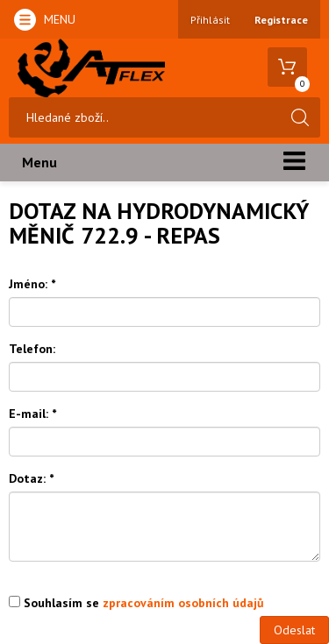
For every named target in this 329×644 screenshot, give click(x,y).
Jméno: (32, 284)
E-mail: (32, 414)
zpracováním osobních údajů (183, 603)
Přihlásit (210, 20)
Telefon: (32, 349)
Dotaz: (31, 478)
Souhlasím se (136, 603)
